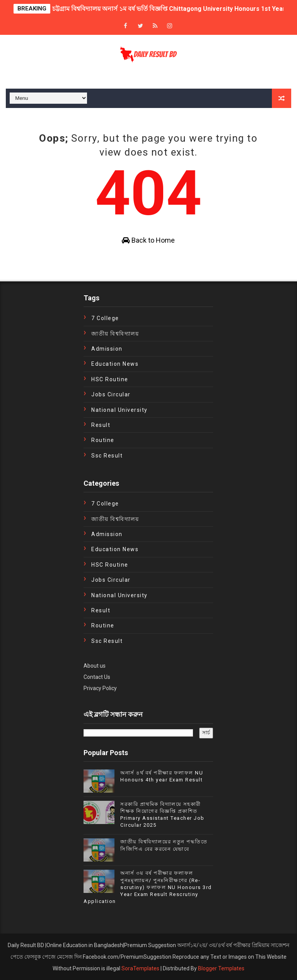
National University (119, 410)
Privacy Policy (100, 688)
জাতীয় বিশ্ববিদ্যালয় (115, 334)
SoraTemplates (140, 968)
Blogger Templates (221, 968)
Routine (103, 440)
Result (101, 425)
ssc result (107, 456)
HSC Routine (110, 379)
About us (95, 666)
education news (115, 364)
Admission (107, 349)
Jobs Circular (111, 394)
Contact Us (97, 677)
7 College (105, 318)
